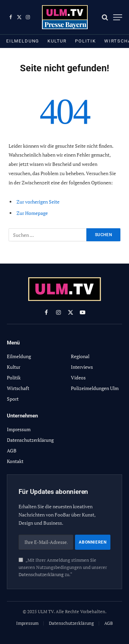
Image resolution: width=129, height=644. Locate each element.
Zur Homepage (32, 213)
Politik (85, 41)
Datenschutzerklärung (41, 575)
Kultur (57, 41)
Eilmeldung (23, 41)
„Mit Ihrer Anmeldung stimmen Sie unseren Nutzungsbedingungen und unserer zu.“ (63, 568)
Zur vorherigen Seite (38, 202)
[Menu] (118, 17)
